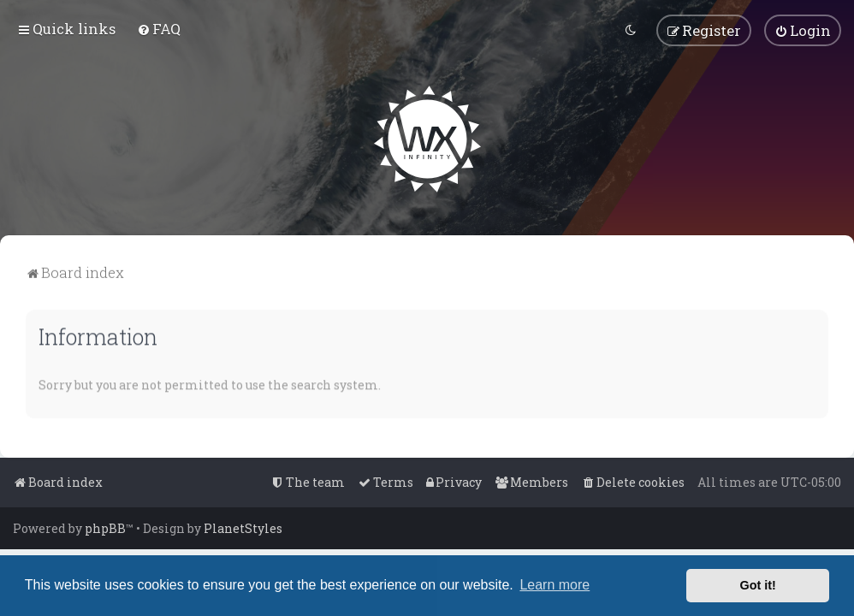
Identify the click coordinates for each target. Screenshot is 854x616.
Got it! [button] (758, 585)
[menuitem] (159, 28)
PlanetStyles (243, 528)
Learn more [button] (555, 585)
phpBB (105, 528)
